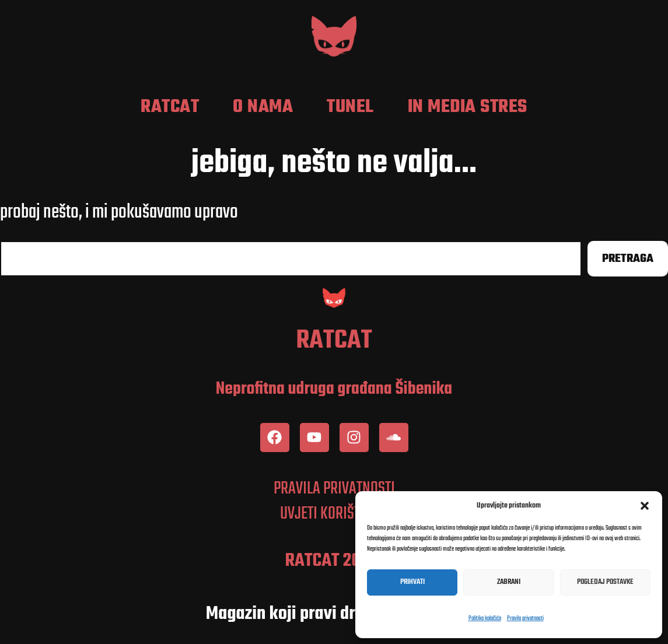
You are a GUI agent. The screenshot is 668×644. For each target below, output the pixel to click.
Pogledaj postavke (605, 582)
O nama (263, 107)
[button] (645, 506)
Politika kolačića (485, 619)
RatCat (170, 107)
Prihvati (412, 582)
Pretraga (628, 259)
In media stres (468, 107)
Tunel (350, 107)
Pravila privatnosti (525, 619)
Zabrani (509, 582)
